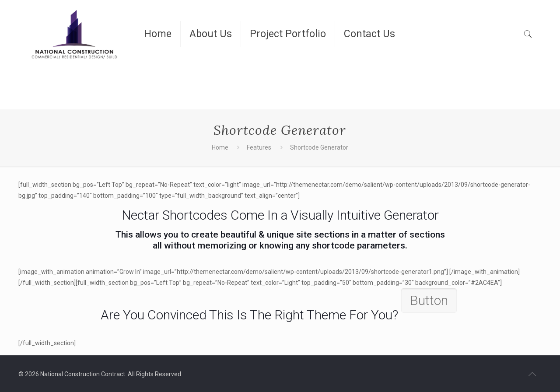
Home (220, 147)
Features (259, 147)
